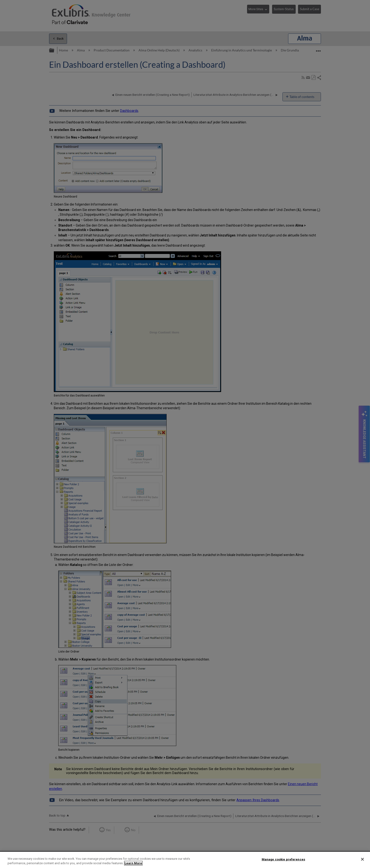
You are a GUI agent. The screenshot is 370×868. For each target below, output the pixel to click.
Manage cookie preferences (283, 859)
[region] (185, 860)
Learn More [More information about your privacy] (133, 863)
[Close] (362, 859)
